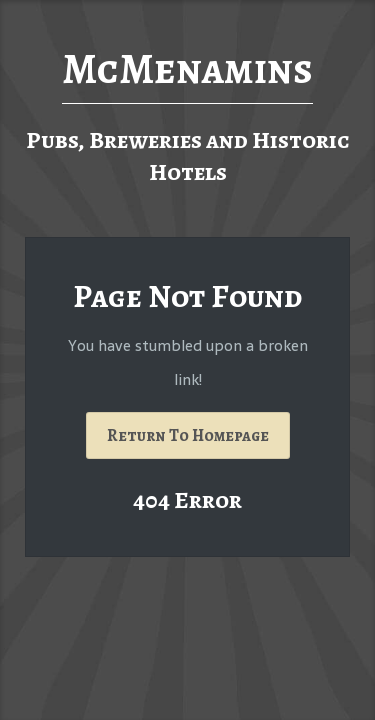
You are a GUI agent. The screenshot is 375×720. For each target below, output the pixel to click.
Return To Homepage (188, 435)
